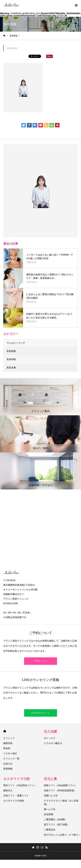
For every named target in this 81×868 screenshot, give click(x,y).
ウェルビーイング (16, 343)
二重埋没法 (50, 830)
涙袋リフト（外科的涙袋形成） (60, 790)
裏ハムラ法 (50, 809)
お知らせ (8, 764)
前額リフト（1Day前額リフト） (60, 785)
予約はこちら (41, 661)
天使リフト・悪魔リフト (16, 796)
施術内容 (8, 743)
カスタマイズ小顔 (16, 779)
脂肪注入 (8, 790)
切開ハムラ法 (51, 796)
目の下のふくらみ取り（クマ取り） (62, 835)
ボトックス (50, 738)
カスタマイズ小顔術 (14, 801)
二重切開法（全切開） (55, 819)
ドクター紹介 (10, 753)
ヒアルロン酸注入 (53, 743)
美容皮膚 (11, 368)
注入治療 (50, 731)
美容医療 (11, 351)
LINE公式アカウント (40, 713)
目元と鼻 (50, 779)
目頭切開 (48, 814)
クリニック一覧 (11, 758)
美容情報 (11, 359)
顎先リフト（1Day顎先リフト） (20, 785)
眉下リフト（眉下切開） (57, 825)
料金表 (7, 748)
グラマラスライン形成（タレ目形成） (61, 802)
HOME (5, 731)
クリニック (9, 738)
